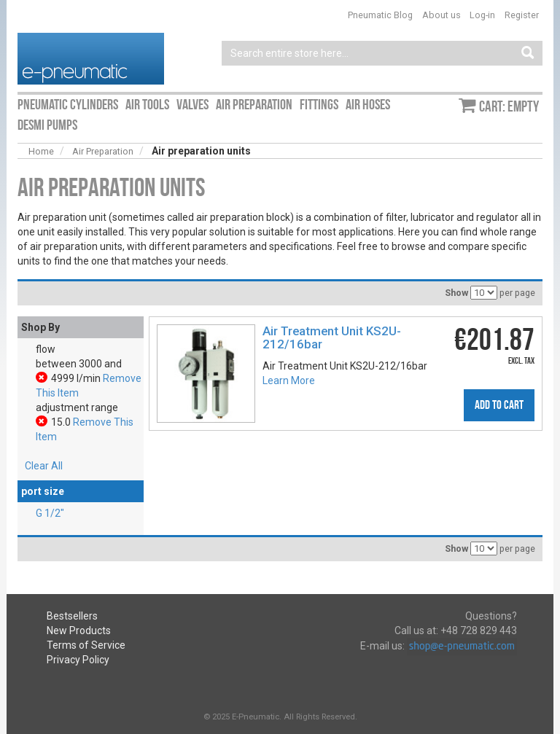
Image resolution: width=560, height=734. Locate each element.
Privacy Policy (78, 660)
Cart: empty (509, 106)
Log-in (482, 15)
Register (522, 15)
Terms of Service (86, 645)
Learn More (289, 380)
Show (456, 293)
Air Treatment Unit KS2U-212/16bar (332, 337)
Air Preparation (103, 151)
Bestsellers (72, 616)
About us (442, 15)
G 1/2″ (50, 513)
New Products (79, 630)
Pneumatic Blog (380, 15)
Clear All (44, 466)
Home (41, 151)
